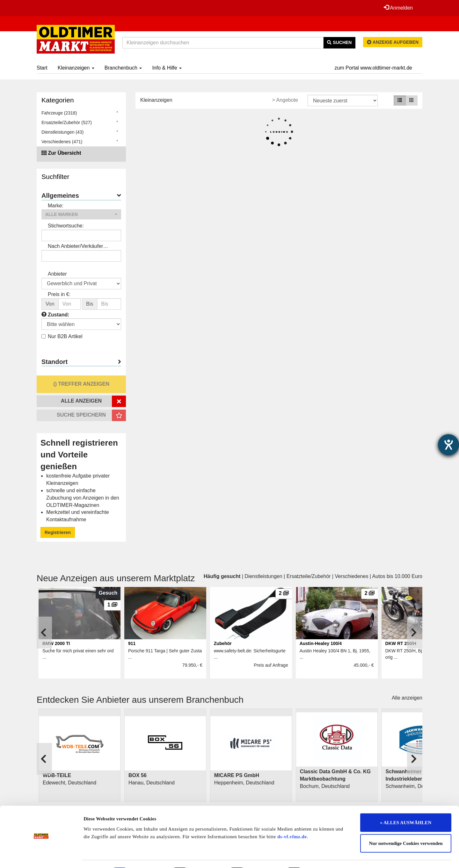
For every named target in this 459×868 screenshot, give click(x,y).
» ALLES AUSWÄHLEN (406, 805)
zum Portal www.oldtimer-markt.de (373, 68)
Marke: (56, 206)
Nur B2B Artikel (62, 336)
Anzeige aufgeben (393, 42)
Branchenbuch (123, 68)
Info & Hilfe (167, 68)
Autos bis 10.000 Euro (397, 576)
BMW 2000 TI (56, 643)
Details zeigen (329, 856)
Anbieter (57, 274)
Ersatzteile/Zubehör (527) (67, 122)
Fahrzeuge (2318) (59, 113)
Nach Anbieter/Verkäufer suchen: (75, 247)
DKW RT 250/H (401, 643)
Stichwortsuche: (66, 226)
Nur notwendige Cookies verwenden (406, 826)
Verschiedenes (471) (62, 142)
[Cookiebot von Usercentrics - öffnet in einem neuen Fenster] (41, 856)
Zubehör (223, 643)
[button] (81, 214)
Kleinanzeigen (76, 68)
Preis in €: (59, 294)
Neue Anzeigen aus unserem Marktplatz (116, 578)
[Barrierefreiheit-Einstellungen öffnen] (448, 445)
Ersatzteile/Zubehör (309, 576)
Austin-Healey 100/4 (321, 643)
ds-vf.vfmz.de (292, 819)
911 (132, 643)
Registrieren (58, 532)
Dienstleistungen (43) (62, 132)
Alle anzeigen (407, 698)
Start (42, 68)
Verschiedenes (351, 576)
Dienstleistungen (263, 576)
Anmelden (398, 8)
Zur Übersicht (64, 153)
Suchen (339, 42)
